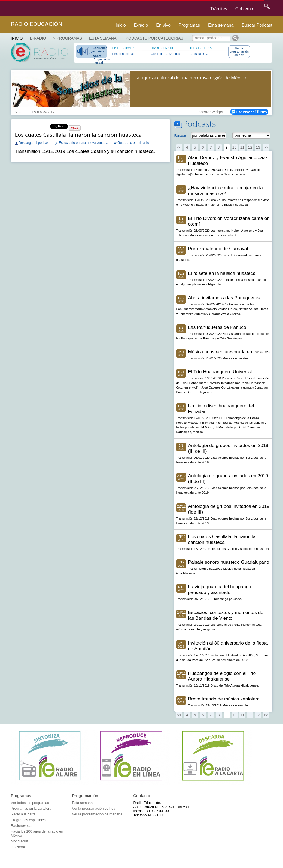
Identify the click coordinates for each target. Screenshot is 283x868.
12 (250, 147)
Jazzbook (18, 847)
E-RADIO (38, 38)
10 (234, 147)
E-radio (141, 25)
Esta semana (221, 25)
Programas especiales (28, 820)
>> (266, 147)
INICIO (20, 111)
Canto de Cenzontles (166, 54)
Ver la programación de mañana (97, 814)
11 (242, 147)
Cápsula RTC (199, 54)
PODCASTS (43, 111)
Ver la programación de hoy (239, 52)
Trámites (219, 9)
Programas (189, 25)
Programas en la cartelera (31, 808)
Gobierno (244, 9)
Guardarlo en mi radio (133, 143)
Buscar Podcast (257, 25)
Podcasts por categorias (155, 38)
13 (258, 147)
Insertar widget (210, 111)
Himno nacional (123, 54)
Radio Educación (37, 24)
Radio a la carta (23, 814)
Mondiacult (19, 841)
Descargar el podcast (34, 143)
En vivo (163, 25)
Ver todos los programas (30, 803)
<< (179, 147)
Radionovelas (22, 826)
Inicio (121, 25)
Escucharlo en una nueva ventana (83, 143)
